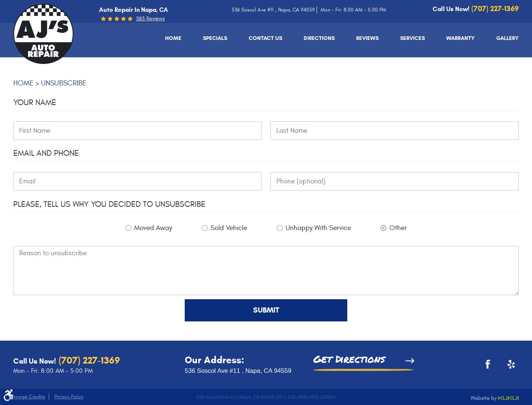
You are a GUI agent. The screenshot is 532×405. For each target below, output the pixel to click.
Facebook (485, 367)
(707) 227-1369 (88, 360)
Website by (495, 398)
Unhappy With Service (318, 228)
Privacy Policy (69, 397)
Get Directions (349, 360)
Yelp (508, 367)
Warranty (461, 38)
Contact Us (265, 38)
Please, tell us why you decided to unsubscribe (109, 204)
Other (398, 228)
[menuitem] (173, 38)
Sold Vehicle (229, 228)
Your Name (35, 102)
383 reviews (150, 19)
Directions (319, 38)
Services (412, 38)
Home (173, 38)
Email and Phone (46, 153)
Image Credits (29, 397)
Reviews (367, 38)
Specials (215, 38)
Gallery (507, 38)
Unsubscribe (64, 83)
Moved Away (153, 228)
